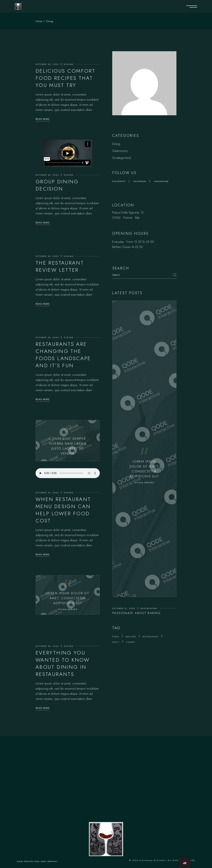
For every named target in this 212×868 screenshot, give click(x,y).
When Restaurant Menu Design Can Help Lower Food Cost (63, 510)
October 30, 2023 (47, 64)
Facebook (140, 181)
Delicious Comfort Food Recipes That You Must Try (65, 78)
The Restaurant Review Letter (60, 266)
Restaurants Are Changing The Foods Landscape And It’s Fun (63, 355)
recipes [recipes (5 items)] (131, 637)
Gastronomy (120, 151)
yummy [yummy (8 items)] (131, 642)
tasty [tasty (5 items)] (116, 642)
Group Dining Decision (57, 185)
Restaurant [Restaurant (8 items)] (151, 637)
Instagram (161, 181)
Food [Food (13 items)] (116, 637)
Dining (69, 64)
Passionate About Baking (136, 613)
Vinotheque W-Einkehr (152, 860)
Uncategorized (121, 158)
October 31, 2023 (124, 608)
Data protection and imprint (37, 861)
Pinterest (119, 181)
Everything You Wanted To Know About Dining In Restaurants (63, 663)
